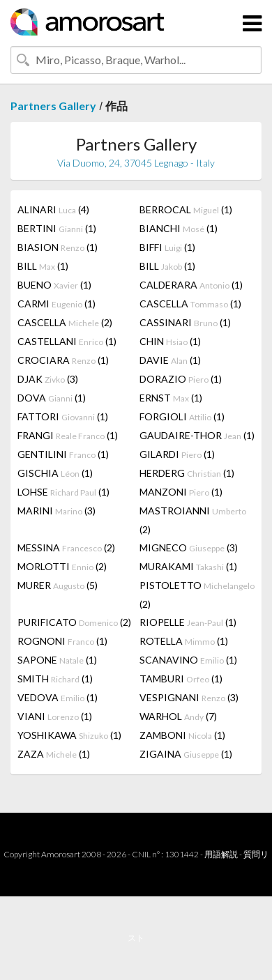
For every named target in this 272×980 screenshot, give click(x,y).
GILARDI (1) (177, 454)
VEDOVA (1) (58, 697)
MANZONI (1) (181, 492)
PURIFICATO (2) (74, 622)
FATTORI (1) (63, 416)
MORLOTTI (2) (62, 566)
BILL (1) (43, 266)
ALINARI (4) (53, 209)
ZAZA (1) (54, 754)
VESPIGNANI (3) (189, 697)
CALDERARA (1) (191, 285)
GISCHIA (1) (55, 473)
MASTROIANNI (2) (193, 520)
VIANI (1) (55, 716)
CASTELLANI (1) (67, 341)
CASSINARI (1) (185, 322)
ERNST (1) (171, 398)
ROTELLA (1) (184, 641)
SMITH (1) (55, 679)
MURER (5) (58, 585)
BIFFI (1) (167, 247)
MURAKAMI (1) (188, 566)
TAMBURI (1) (181, 679)
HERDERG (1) (187, 473)
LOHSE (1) (63, 492)
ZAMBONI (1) (182, 735)
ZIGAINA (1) (186, 754)
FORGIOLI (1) (182, 416)
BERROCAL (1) (186, 209)
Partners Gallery (53, 106)
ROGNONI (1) (62, 641)
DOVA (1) (52, 398)
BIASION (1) (58, 247)
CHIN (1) (170, 341)
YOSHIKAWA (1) (69, 735)
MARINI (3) (56, 511)
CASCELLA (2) (65, 322)
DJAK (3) (48, 379)
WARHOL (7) (178, 716)
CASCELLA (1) (190, 304)
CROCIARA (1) (63, 360)
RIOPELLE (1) (188, 622)
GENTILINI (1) (63, 454)
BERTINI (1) (57, 228)
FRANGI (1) (68, 435)
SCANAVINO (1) (188, 660)
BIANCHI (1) (179, 228)
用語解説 (221, 854)
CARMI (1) (56, 304)
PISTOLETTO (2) (197, 595)
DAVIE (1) (170, 360)
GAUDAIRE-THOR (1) (197, 435)
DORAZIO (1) (181, 379)
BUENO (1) (54, 285)
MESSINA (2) (66, 548)
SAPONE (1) (57, 660)
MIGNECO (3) (189, 548)
